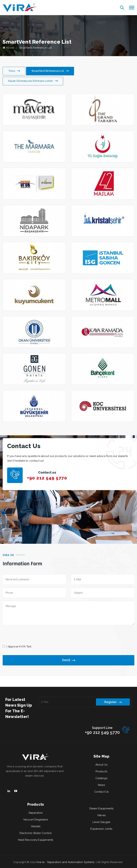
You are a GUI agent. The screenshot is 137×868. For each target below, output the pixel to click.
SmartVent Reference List (50, 71)
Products (102, 771)
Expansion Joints (101, 829)
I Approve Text (19, 647)
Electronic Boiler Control (36, 833)
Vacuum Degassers (36, 820)
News (102, 785)
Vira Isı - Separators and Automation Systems (66, 862)
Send (69, 660)
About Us (102, 765)
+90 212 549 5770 (47, 478)
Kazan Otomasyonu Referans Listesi (33, 81)
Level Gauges (101, 822)
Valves (101, 815)
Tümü (14, 71)
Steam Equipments (101, 808)
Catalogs (101, 778)
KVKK (22, 647)
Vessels (36, 826)
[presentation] (30, 635)
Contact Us (102, 792)
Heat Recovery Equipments (36, 840)
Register (113, 702)
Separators (36, 813)
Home (8, 48)
